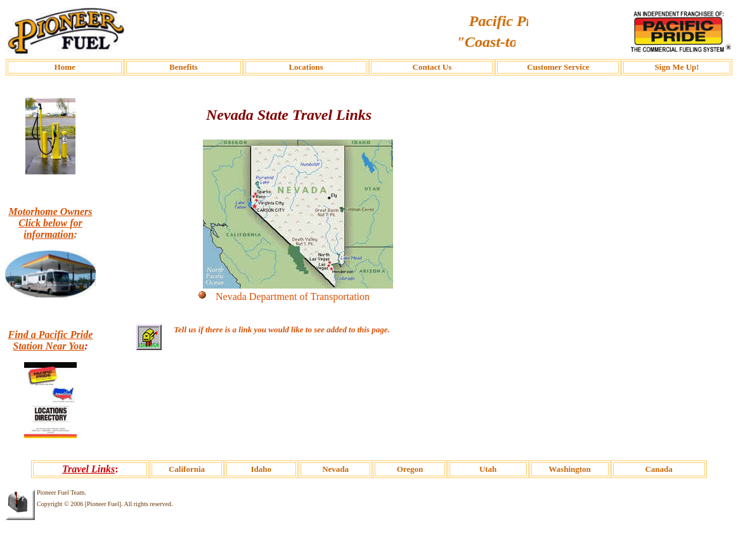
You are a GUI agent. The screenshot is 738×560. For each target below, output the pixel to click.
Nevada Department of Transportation (293, 296)
